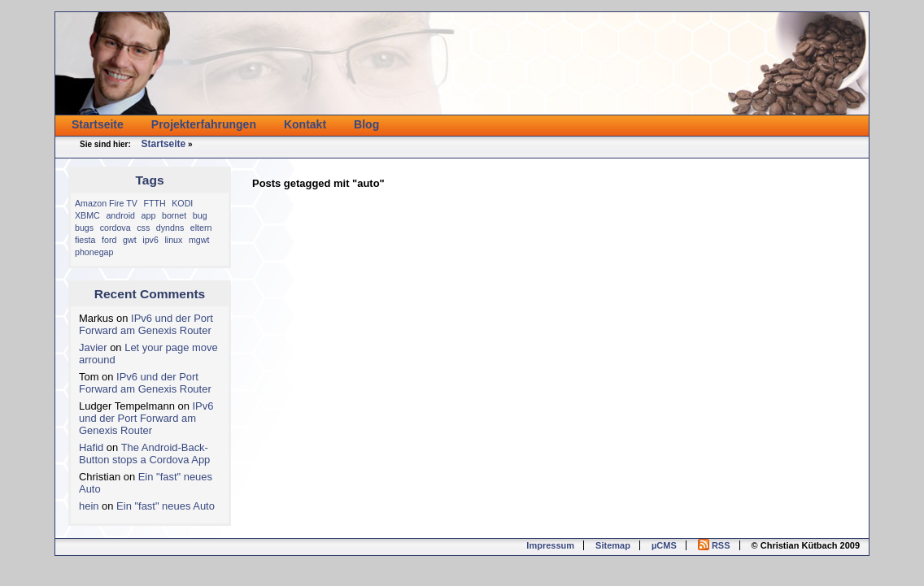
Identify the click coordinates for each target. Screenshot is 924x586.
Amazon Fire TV (106, 203)
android (120, 215)
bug (200, 215)
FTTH (154, 203)
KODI (182, 203)
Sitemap (613, 545)
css (143, 228)
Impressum (550, 545)
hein (89, 506)
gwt (130, 240)
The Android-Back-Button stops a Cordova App (144, 454)
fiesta (85, 240)
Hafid (91, 447)
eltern (201, 228)
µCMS (664, 545)
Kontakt (305, 124)
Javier (93, 347)
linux (173, 240)
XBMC (87, 215)
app (149, 215)
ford (109, 240)
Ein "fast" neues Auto (166, 506)
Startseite (98, 124)
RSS (714, 545)
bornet (174, 215)
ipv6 (150, 240)
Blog (366, 124)
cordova (115, 228)
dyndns (170, 228)
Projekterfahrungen (204, 124)
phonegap (94, 252)
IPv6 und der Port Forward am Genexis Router (146, 324)
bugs (84, 228)
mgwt (199, 240)
